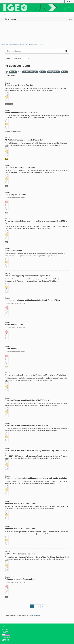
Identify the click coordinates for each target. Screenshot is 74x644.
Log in (68, 2)
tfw (12, 104)
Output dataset (11, 349)
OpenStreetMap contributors (36, 44)
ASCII (13, 131)
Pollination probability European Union (20, 579)
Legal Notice (6, 629)
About (4, 627)
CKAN (5, 640)
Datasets (10, 14)
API (30, 615)
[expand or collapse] (69, 7)
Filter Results (11, 75)
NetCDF (7, 131)
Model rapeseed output (14, 324)
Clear (71, 19)
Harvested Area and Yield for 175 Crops (21, 167)
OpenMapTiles (23, 44)
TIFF (7, 186)
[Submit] (66, 51)
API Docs (36, 615)
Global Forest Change (14, 251)
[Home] (2, 14)
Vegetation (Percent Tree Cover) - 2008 (20, 503)
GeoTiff (7, 104)
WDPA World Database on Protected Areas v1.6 (24, 140)
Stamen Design (14, 44)
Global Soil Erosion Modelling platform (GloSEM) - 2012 (27, 400)
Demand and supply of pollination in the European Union (28, 276)
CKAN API (5, 632)
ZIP (6, 242)
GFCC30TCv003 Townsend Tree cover (20, 554)
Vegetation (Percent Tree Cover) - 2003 (20, 529)
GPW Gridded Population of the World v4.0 (22, 113)
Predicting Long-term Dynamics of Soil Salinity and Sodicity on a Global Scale (36, 375)
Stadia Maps (5, 44)
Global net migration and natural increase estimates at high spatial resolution (36, 478)
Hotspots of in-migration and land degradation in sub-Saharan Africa (32, 300)
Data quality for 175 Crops (15, 195)
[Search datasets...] (34, 51)
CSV (7, 159)
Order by (8, 59)
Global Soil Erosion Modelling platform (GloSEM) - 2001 (27, 425)
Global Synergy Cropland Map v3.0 (19, 85)
